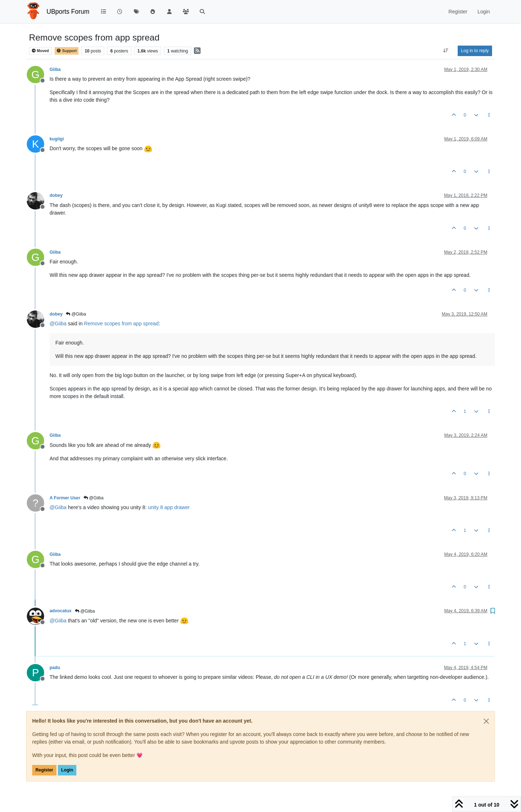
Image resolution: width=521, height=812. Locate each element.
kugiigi (57, 139)
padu (55, 668)
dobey (56, 195)
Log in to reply (475, 51)
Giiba (55, 69)
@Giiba (76, 314)
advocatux (61, 611)
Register (44, 770)
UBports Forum (68, 12)
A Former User (65, 498)
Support (67, 51)
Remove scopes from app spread (121, 323)
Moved (40, 51)
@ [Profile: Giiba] (58, 323)
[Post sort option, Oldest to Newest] (446, 51)
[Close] (486, 721)
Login (67, 770)
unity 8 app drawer (169, 507)
